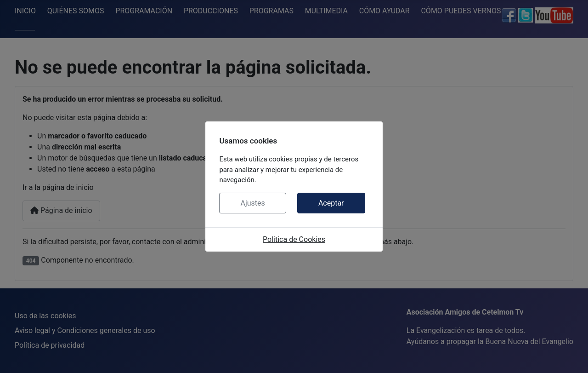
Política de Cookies (294, 239)
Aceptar (331, 203)
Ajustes (252, 203)
